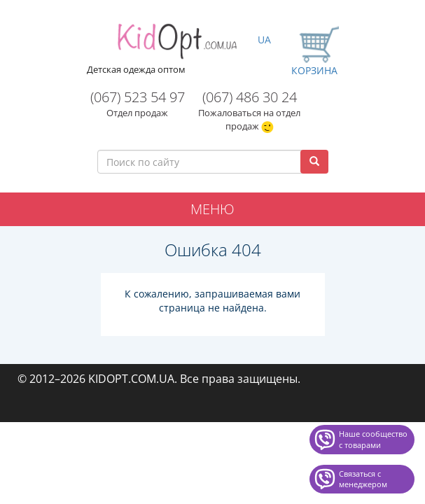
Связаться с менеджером (363, 479)
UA (264, 40)
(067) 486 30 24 (250, 97)
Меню (212, 209)
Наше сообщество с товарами (373, 439)
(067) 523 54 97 (138, 97)
